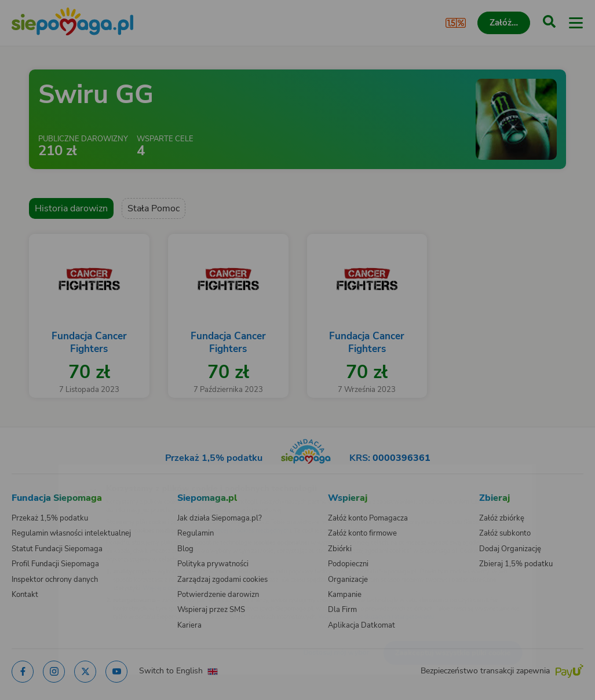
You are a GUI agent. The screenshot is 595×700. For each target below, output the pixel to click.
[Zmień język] (32, 471)
